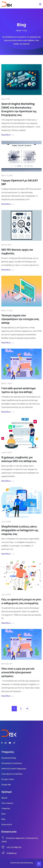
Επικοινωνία (7, 824)
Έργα (3, 814)
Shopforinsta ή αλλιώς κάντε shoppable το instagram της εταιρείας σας (20, 530)
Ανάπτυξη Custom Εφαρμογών (14, 769)
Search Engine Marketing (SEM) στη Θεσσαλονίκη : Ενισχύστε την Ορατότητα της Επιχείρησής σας (19, 109)
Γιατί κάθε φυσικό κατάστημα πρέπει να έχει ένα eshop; (18, 390)
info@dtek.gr (12, 853)
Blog (3, 819)
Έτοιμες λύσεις (8, 779)
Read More (8, 135)
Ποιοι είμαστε (7, 803)
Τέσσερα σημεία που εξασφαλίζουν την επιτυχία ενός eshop (20, 319)
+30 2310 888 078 (14, 847)
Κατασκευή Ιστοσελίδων (12, 763)
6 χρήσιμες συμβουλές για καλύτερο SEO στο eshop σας (19, 459)
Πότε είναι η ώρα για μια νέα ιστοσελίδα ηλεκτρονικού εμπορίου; (18, 672)
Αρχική (4, 798)
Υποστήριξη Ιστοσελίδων (12, 774)
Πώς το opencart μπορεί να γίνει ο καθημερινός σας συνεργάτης (21, 601)
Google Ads (6, 785)
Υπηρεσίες (6, 808)
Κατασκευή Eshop (9, 758)
